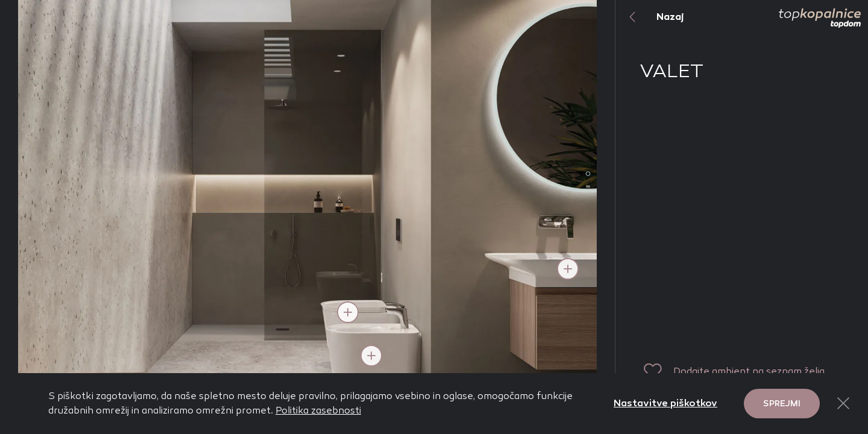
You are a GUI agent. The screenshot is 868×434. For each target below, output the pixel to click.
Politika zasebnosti (318, 410)
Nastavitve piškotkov (665, 403)
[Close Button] (843, 403)
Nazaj (650, 17)
